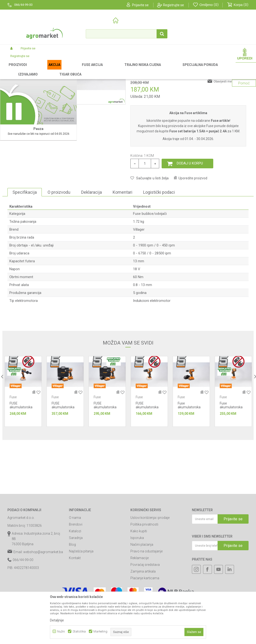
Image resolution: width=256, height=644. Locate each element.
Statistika (79, 631)
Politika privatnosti (144, 588)
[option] (23, 141)
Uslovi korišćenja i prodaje (150, 581)
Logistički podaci (159, 256)
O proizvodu (59, 256)
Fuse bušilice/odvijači (133, 69)
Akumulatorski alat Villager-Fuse (77, 69)
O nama (75, 581)
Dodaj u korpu (190, 227)
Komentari (122, 256)
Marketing (100, 631)
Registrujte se (174, 5)
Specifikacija (25, 256)
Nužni (61, 631)
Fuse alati (109, 69)
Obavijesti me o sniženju (230, 145)
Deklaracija (91, 256)
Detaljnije (57, 620)
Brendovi (76, 588)
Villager (139, 293)
